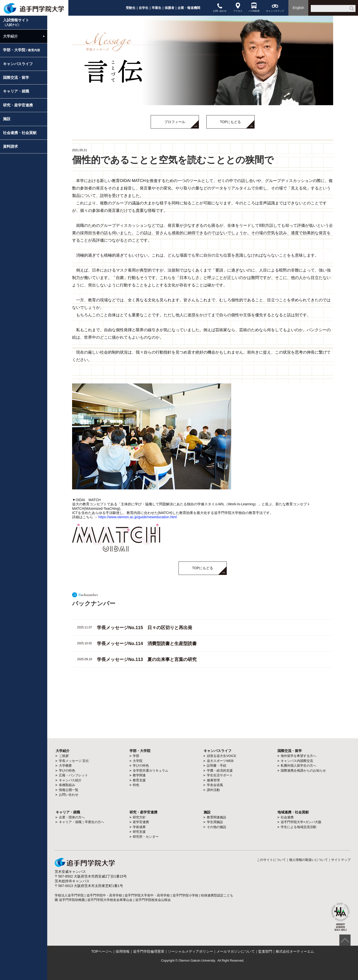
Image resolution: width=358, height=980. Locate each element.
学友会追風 (215, 785)
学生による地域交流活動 (298, 827)
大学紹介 (10, 36)
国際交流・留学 (16, 77)
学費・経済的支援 (220, 770)
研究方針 (139, 817)
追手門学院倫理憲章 (149, 951)
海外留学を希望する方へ (298, 756)
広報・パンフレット (73, 775)
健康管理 (213, 780)
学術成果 (139, 827)
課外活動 (213, 790)
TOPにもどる (231, 122)
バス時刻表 (254, 7)
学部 (136, 756)
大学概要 (65, 766)
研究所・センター (146, 837)
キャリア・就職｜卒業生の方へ (82, 822)
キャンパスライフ (18, 64)
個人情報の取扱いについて (309, 860)
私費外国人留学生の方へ (298, 766)
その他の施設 (217, 827)
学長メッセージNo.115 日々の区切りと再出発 (145, 628)
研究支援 (139, 832)
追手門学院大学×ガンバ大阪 (301, 822)
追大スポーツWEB (220, 761)
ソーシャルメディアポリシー (190, 951)
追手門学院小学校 (185, 895)
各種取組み (67, 785)
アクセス (238, 7)
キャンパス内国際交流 (297, 761)
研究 (133, 812)
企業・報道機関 (189, 8)
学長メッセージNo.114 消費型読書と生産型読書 (147, 644)
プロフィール (175, 122)
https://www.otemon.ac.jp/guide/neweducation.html (138, 517)
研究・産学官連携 (18, 105)
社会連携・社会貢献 (20, 133)
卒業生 (157, 8)
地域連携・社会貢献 (293, 812)
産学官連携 (141, 822)
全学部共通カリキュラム (151, 770)
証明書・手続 (217, 766)
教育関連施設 (217, 817)
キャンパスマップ (275, 7)
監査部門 (265, 951)
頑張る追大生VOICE (222, 756)
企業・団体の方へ (72, 817)
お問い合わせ (220, 7)
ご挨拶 (64, 756)
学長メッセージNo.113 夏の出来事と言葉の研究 (147, 659)
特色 (136, 785)
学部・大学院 (22, 50)
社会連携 (287, 817)
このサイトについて (271, 860)
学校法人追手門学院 (69, 895)
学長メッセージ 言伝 (74, 761)
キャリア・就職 (16, 91)
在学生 (144, 8)
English (298, 8)
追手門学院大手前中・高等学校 (147, 895)
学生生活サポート (220, 775)
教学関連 (139, 775)
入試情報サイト (16, 22)
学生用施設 (215, 822)
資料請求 (10, 146)
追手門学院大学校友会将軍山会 (110, 900)
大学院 (138, 761)
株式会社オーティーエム (295, 951)
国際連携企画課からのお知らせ (303, 770)
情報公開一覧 (69, 790)
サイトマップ (341, 860)
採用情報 (123, 951)
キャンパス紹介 (70, 780)
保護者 (169, 8)
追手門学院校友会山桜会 (153, 900)
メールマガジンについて (236, 951)
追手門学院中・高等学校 (104, 895)
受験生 (131, 8)
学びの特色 (67, 770)
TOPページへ (102, 951)
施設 (7, 119)
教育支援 (139, 780)
